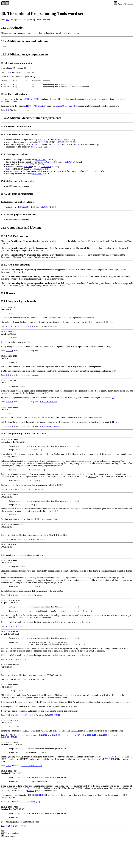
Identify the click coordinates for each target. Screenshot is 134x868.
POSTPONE (40, 821)
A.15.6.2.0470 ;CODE (16, 500)
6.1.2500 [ (104, 758)
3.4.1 (30, 611)
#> (111, 326)
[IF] (103, 782)
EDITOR (27, 108)
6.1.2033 (10, 172)
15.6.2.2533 (76, 174)
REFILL (107, 784)
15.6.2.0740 (56, 147)
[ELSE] (27, 815)
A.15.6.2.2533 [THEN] (16, 854)
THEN (55, 523)
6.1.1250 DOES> (36, 500)
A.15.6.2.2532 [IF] (31, 828)
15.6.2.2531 (56, 174)
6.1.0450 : (44, 758)
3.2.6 (9, 73)
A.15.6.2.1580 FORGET (16, 737)
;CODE (36, 101)
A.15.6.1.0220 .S (14, 330)
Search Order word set (66, 108)
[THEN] (110, 782)
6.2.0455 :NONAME (9, 760)
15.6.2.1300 (34, 147)
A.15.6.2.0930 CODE (15, 611)
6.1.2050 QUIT (89, 758)
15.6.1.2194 (38, 150)
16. (8, 553)
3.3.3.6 (29, 330)
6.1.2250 (25, 754)
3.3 (8, 113)
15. (8, 20)
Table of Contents (125, 4)
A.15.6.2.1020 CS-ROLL (17, 679)
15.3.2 (78, 147)
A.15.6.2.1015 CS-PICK (17, 644)
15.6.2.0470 (42, 142)
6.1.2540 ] (117, 758)
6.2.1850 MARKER (53, 737)
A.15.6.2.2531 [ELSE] (32, 791)
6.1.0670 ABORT (72, 758)
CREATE (92, 487)
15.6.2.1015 (49, 165)
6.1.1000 (28, 169)
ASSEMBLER (40, 108)
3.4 (8, 758)
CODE (27, 101)
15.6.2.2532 (39, 172)
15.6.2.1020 (68, 165)
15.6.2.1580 (41, 162)
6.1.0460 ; (57, 758)
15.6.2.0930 (63, 142)
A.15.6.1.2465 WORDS (49, 435)
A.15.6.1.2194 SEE (48, 409)
